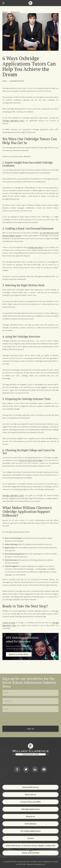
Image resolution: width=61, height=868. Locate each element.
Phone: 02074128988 (30, 853)
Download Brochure (30, 787)
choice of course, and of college (31, 460)
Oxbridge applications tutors (13, 121)
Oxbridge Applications (31, 809)
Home (5, 12)
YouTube (44, 769)
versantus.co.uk (40, 864)
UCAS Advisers (30, 824)
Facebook (17, 769)
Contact (30, 838)
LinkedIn (35, 769)
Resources (15, 12)
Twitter (26, 769)
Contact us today (9, 623)
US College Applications (30, 831)
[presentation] (21, 719)
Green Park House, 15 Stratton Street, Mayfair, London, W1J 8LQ (31, 846)
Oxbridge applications (35, 247)
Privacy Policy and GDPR (30, 802)
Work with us (31, 795)
